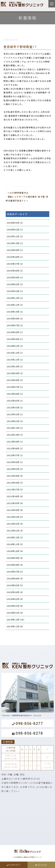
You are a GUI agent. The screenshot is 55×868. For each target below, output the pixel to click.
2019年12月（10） (16, 620)
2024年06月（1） (15, 332)
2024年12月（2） (15, 298)
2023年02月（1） (15, 414)
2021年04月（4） (15, 510)
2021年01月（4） (15, 531)
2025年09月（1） (15, 250)
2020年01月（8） (15, 613)
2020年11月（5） (15, 544)
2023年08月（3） (15, 380)
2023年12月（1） (15, 353)
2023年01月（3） (15, 421)
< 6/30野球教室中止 (18, 193)
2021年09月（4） (15, 476)
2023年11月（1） (15, 360)
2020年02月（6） (15, 606)
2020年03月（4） (15, 599)
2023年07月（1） (15, 387)
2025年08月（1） (15, 257)
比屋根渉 (41, 69)
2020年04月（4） (15, 592)
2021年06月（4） (15, 496)
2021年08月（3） (15, 483)
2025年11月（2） (15, 236)
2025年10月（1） (15, 243)
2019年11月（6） (15, 626)
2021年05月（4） (15, 503)
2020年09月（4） (15, 558)
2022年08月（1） (15, 448)
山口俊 (18, 69)
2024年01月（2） (15, 346)
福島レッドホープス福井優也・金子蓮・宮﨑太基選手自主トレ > (27, 199)
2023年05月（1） (15, 401)
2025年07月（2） (15, 264)
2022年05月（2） (15, 469)
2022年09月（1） (15, 442)
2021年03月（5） (15, 517)
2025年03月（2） (15, 284)
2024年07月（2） (15, 325)
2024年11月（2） (15, 305)
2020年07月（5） (15, 572)
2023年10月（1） (15, 366)
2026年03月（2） (15, 223)
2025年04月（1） (15, 277)
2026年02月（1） (15, 230)
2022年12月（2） (15, 428)
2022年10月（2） (15, 435)
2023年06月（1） (15, 394)
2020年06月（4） (15, 578)
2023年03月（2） (15, 407)
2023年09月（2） (15, 373)
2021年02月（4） (15, 524)
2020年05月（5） (15, 585)
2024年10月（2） (15, 312)
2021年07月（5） (15, 489)
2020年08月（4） (15, 565)
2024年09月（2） (15, 319)
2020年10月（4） (15, 551)
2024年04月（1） (15, 339)
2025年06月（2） (15, 271)
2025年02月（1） (15, 291)
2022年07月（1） (15, 455)
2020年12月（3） (15, 537)
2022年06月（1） (15, 462)
